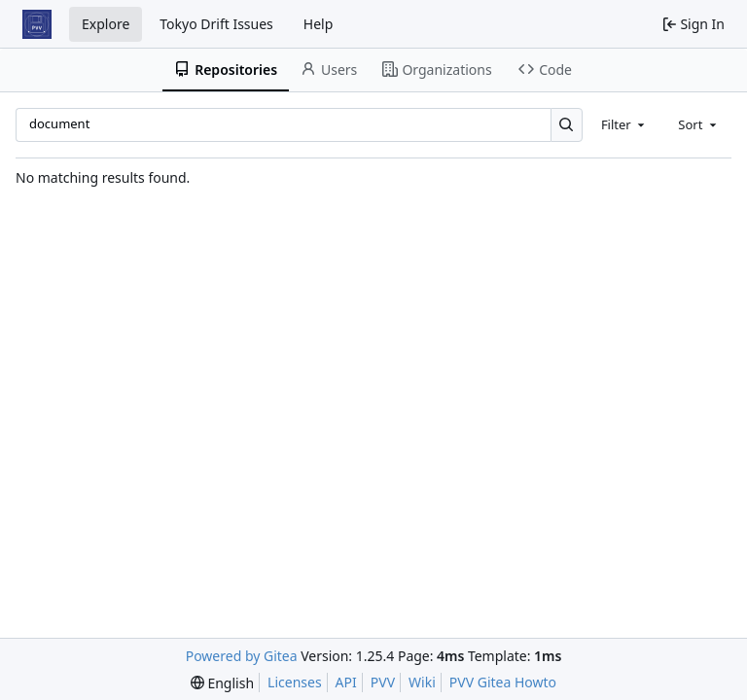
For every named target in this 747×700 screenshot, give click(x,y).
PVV (383, 682)
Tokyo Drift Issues (216, 24)
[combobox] (624, 124)
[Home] (37, 24)
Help (319, 24)
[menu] (222, 683)
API (346, 682)
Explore (106, 24)
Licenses (295, 682)
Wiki (422, 682)
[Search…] (567, 125)
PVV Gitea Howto (503, 682)
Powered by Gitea (242, 656)
